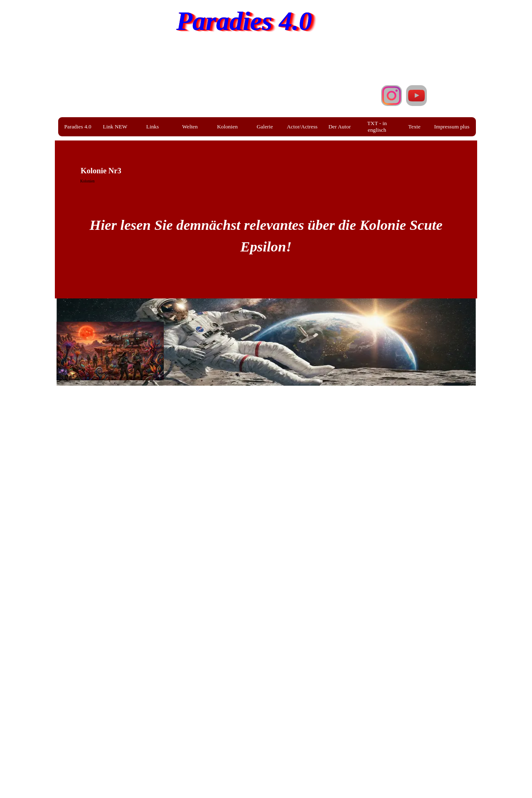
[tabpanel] (266, 225)
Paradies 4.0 (244, 21)
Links (153, 127)
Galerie (265, 127)
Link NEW (115, 127)
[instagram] (392, 96)
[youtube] (416, 96)
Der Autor (340, 127)
